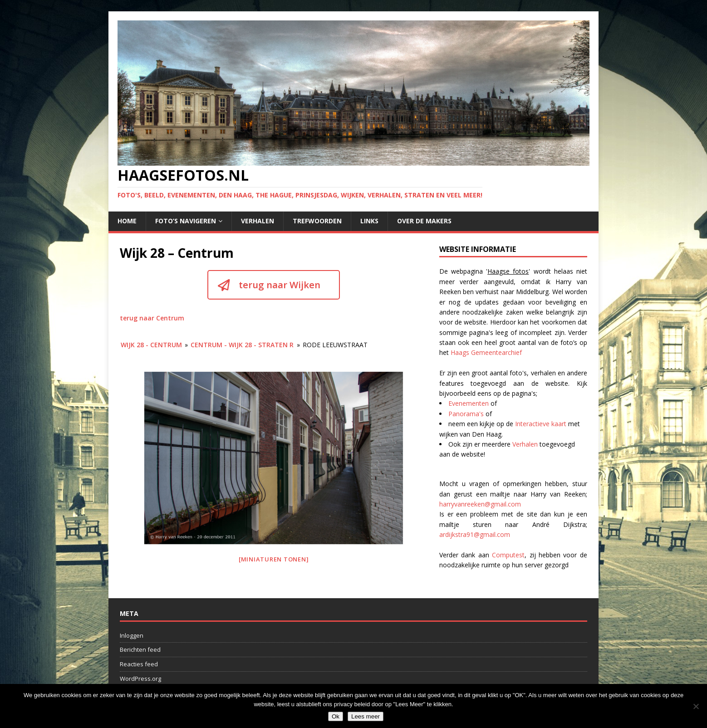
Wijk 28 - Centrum (151, 345)
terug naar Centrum (152, 318)
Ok (336, 716)
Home (127, 221)
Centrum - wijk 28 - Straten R (242, 345)
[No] (696, 706)
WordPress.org (140, 679)
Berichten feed (140, 649)
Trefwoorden (317, 221)
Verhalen (258, 221)
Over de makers (424, 221)
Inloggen (132, 635)
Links (369, 221)
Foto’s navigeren (186, 221)
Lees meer (366, 716)
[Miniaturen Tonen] (274, 559)
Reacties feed (139, 664)
